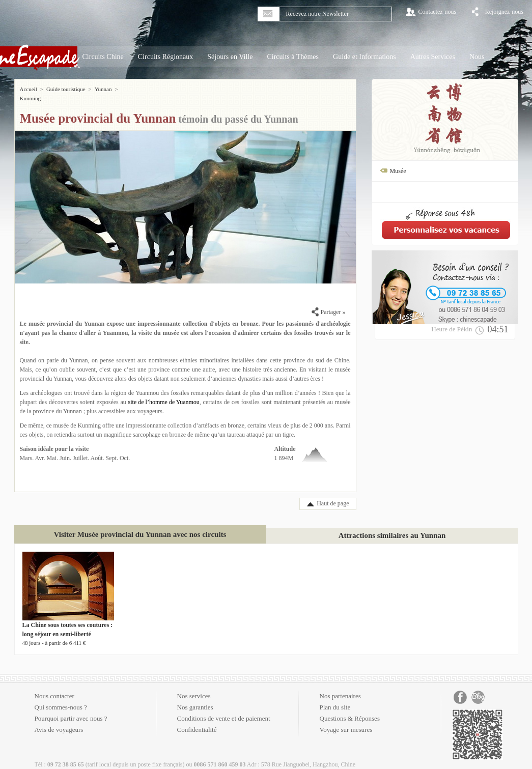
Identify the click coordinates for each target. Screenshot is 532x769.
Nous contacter (54, 687)
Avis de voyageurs (59, 720)
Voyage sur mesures (346, 720)
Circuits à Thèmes (293, 57)
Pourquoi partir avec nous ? (71, 709)
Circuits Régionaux (166, 57)
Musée (398, 171)
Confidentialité (197, 720)
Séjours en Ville (230, 57)
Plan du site (335, 698)
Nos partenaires (340, 687)
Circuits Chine (103, 57)
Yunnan (103, 89)
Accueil (29, 89)
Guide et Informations (365, 57)
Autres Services (433, 57)
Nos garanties (195, 698)
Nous (477, 57)
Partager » (329, 303)
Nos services (194, 687)
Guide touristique (66, 89)
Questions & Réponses (350, 709)
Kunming (132, 89)
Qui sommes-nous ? (61, 698)
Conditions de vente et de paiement (224, 709)
